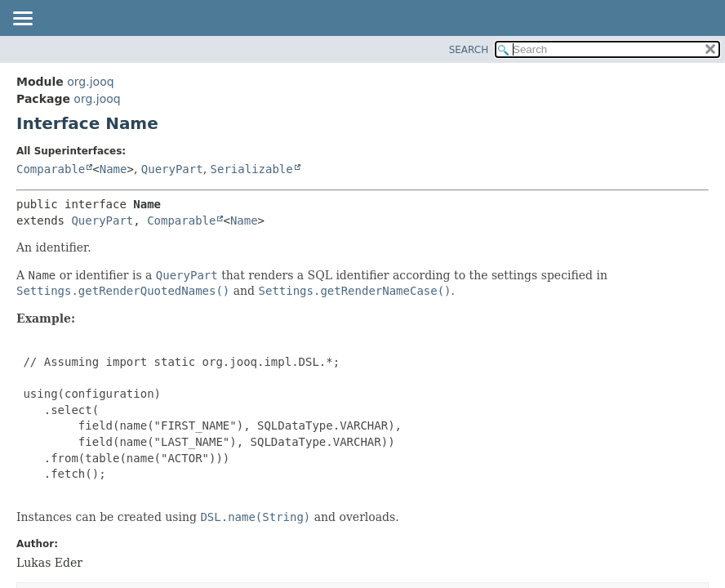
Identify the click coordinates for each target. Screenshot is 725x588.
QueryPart (172, 169)
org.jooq (90, 82)
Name (113, 169)
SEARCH (469, 50)
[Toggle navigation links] (22, 20)
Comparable (51, 169)
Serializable (252, 169)
